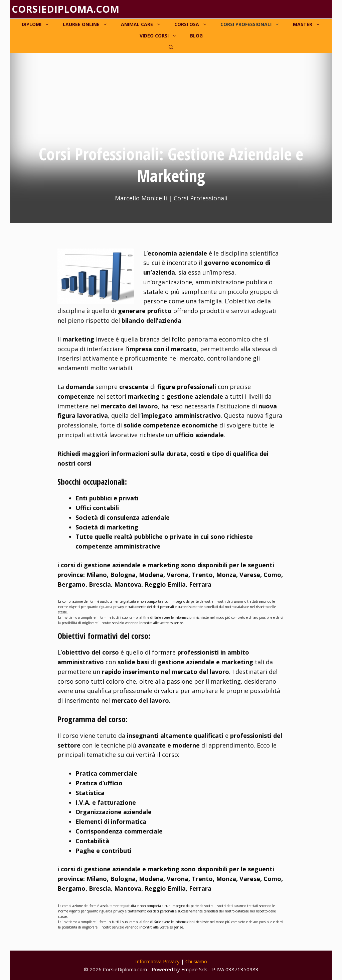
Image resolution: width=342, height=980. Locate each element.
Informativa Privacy (157, 961)
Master (310, 24)
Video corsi (161, 36)
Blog (196, 36)
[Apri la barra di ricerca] (171, 47)
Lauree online (89, 24)
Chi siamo (196, 961)
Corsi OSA (194, 24)
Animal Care (144, 24)
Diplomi (39, 24)
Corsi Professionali (253, 24)
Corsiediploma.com (65, 9)
